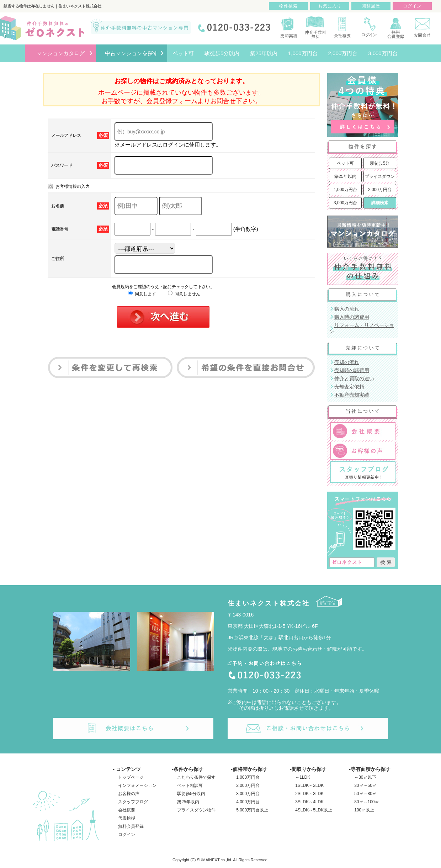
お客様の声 (129, 794)
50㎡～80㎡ (365, 794)
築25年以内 (345, 176)
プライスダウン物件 (196, 810)
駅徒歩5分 (380, 163)
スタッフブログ (133, 802)
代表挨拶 (127, 818)
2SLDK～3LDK (309, 794)
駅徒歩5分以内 (191, 794)
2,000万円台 (380, 190)
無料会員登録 (131, 826)
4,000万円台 (248, 802)
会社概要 (127, 810)
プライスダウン (380, 176)
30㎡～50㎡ (365, 785)
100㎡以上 (364, 810)
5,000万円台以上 (252, 810)
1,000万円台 (345, 190)
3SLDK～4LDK (309, 802)
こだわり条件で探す (196, 777)
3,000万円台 (345, 203)
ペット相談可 (190, 785)
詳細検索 (380, 203)
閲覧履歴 (371, 6)
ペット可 (345, 163)
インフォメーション (137, 785)
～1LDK (303, 777)
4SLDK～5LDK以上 (314, 810)
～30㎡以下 (365, 777)
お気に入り (330, 6)
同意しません (184, 294)
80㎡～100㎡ (366, 802)
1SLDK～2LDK (309, 785)
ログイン (127, 835)
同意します (142, 294)
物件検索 (288, 6)
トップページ (131, 777)
